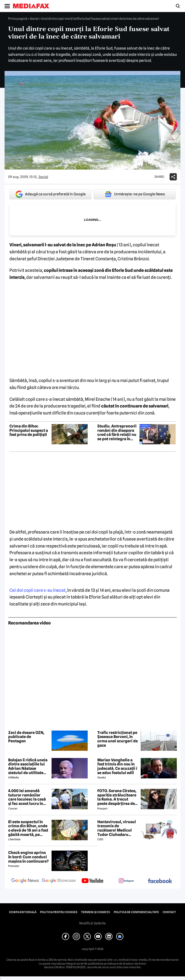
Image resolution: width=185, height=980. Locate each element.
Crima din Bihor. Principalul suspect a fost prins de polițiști (29, 430)
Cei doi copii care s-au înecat (37, 590)
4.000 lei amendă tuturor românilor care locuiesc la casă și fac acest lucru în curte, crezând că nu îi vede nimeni (28, 797)
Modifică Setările (92, 923)
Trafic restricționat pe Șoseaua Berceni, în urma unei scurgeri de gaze (118, 739)
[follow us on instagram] (126, 881)
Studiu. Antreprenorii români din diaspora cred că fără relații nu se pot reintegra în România (117, 433)
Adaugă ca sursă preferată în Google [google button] (50, 194)
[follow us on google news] (25, 881)
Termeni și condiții (96, 912)
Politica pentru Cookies (59, 912)
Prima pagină (18, 19)
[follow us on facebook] (160, 881)
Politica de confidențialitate (136, 912)
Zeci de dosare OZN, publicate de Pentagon (26, 737)
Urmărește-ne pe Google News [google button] (135, 194)
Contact (169, 912)
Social (34, 19)
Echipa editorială (23, 912)
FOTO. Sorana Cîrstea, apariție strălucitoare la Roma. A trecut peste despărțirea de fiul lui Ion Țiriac (117, 797)
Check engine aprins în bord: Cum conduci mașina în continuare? (28, 857)
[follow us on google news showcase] (59, 881)
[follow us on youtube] (92, 881)
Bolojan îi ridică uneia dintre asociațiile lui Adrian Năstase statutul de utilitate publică (28, 766)
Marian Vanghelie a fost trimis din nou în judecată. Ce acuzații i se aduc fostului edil (117, 766)
